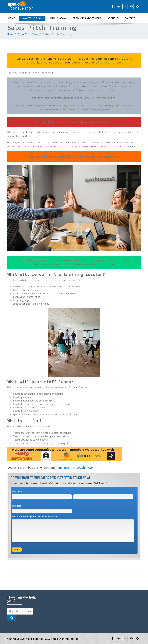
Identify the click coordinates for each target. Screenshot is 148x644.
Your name (18, 491)
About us (114, 18)
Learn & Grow (58, 18)
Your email (18, 506)
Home (11, 18)
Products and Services (87, 18)
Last (76, 500)
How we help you (33, 18)
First (15, 500)
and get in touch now (75, 467)
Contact (130, 18)
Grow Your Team (28, 34)
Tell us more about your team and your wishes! (34, 517)
